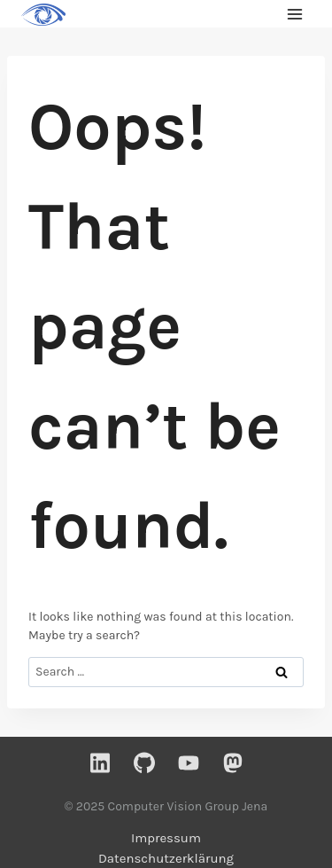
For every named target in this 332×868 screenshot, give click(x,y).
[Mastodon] (233, 762)
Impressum (166, 838)
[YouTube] (189, 762)
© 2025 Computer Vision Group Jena (166, 806)
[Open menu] (294, 14)
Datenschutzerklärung (166, 858)
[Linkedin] (100, 762)
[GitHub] (144, 762)
